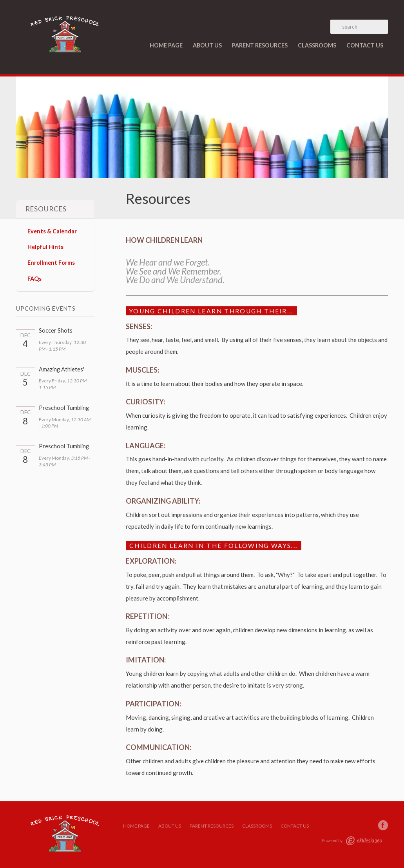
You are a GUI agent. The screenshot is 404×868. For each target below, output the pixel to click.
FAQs (34, 279)
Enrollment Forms (51, 263)
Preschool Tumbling (64, 408)
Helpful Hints (45, 247)
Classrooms (317, 45)
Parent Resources (260, 45)
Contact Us (365, 45)
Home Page (166, 45)
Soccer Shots (56, 330)
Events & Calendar (52, 231)
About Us (207, 45)
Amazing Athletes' (62, 369)
